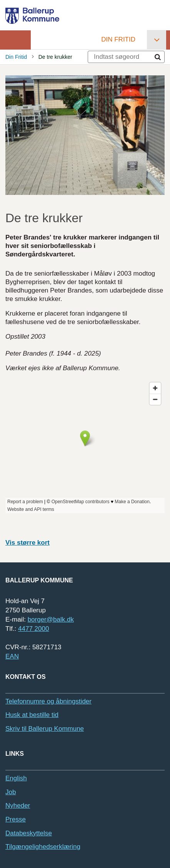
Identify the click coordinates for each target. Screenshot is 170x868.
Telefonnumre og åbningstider (48, 701)
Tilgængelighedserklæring (43, 847)
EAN (12, 656)
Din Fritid (118, 39)
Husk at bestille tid (32, 715)
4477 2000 (33, 629)
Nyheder (18, 806)
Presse (16, 819)
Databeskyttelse (29, 833)
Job (11, 792)
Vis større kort (27, 543)
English (16, 778)
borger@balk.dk (51, 619)
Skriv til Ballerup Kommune (45, 729)
